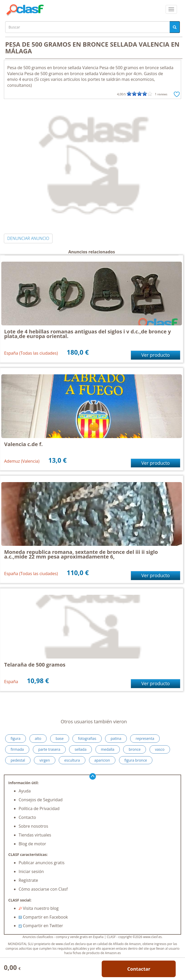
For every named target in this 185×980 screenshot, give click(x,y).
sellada (80, 749)
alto (38, 738)
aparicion (102, 760)
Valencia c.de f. (23, 444)
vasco (160, 749)
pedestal (18, 760)
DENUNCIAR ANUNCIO (28, 238)
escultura (72, 760)
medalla (108, 749)
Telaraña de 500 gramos (35, 665)
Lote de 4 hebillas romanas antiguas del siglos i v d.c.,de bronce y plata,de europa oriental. (87, 334)
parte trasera (49, 749)
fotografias (87, 738)
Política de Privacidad (39, 809)
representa (145, 738)
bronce (135, 749)
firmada (17, 749)
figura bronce (136, 760)
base (60, 738)
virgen (45, 760)
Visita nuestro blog (39, 908)
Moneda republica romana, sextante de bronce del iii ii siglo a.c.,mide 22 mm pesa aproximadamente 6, (81, 554)
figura (16, 738)
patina (116, 738)
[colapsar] (171, 9)
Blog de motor (32, 844)
